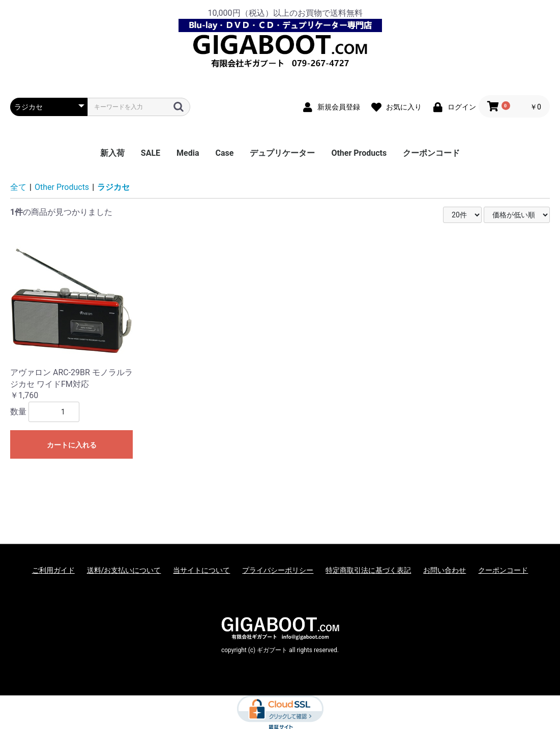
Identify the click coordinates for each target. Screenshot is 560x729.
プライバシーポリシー (278, 570)
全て (18, 187)
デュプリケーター (282, 153)
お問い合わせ (445, 570)
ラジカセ (113, 187)
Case (225, 153)
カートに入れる (72, 445)
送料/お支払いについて (124, 570)
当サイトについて (201, 570)
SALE (151, 153)
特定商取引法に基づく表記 (368, 570)
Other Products (359, 153)
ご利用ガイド (53, 570)
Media (188, 153)
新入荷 (112, 153)
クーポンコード (431, 153)
